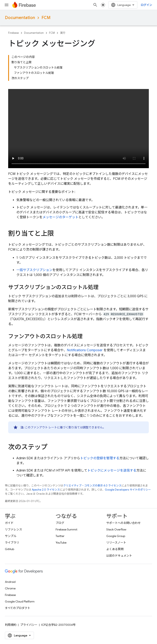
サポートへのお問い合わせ (123, 523)
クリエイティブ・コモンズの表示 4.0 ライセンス (92, 486)
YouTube (61, 543)
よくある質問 (115, 549)
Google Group (116, 536)
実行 (63, 33)
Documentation (20, 18)
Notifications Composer (85, 350)
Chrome (10, 588)
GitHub (10, 549)
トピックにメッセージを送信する (112, 471)
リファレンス (13, 529)
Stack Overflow (116, 529)
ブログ (60, 523)
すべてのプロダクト (18, 608)
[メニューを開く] (7, 5)
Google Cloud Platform (20, 601)
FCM (46, 18)
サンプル (11, 536)
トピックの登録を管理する (100, 458)
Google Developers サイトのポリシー (128, 490)
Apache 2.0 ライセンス (46, 490)
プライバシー (29, 625)
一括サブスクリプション (34, 270)
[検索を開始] (95, 5)
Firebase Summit (66, 529)
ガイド (9, 523)
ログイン (146, 5)
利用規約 (11, 625)
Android (10, 582)
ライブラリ (12, 543)
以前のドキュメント (119, 556)
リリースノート (116, 543)
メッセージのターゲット (61, 217)
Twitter (60, 536)
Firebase (13, 33)
